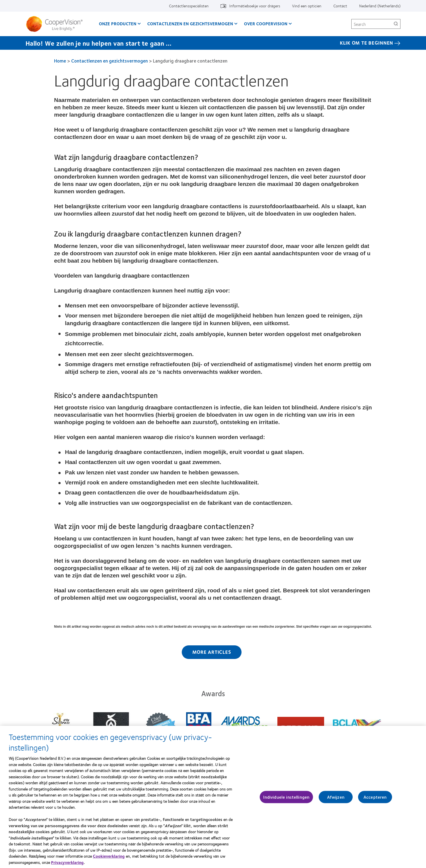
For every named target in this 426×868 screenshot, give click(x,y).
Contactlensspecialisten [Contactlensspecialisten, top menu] (189, 6)
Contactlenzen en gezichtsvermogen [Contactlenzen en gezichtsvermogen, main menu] (190, 24)
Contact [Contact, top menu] (340, 6)
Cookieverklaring (109, 858)
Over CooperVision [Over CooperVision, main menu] (266, 24)
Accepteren (375, 799)
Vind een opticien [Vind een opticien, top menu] (307, 6)
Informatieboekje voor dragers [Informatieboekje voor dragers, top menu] (255, 6)
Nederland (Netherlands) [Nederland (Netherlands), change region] (380, 6)
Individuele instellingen (286, 799)
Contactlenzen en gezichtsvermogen (109, 61)
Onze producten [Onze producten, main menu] (118, 24)
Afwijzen (336, 799)
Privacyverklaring (67, 865)
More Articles (212, 652)
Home (60, 61)
